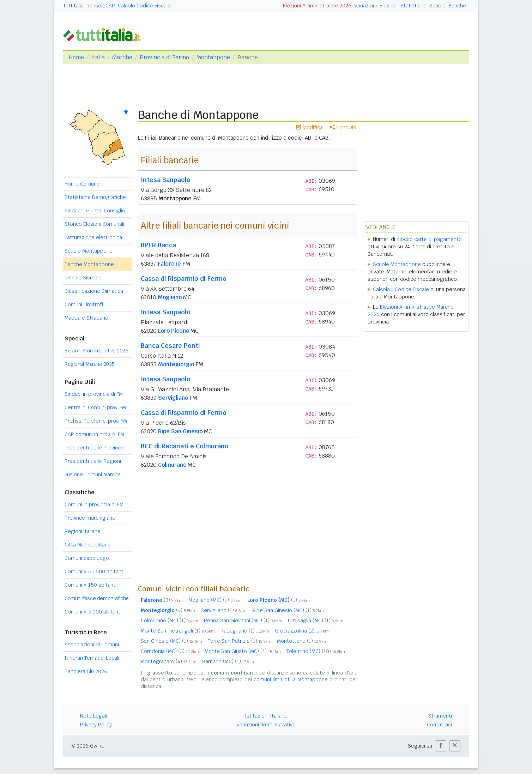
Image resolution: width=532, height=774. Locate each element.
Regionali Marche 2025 (90, 364)
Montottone (302, 641)
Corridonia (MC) (170, 651)
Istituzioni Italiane (266, 716)
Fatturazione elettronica (93, 237)
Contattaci (439, 725)
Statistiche (413, 6)
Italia (98, 57)
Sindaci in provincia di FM (94, 394)
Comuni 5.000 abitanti (93, 612)
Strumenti (440, 716)
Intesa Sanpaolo (166, 180)
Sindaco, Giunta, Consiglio (95, 211)
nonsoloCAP (101, 6)
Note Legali (93, 716)
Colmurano (172, 465)
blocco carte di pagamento (429, 239)
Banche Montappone (89, 264)
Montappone (213, 57)
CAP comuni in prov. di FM (94, 434)
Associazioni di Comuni (92, 645)
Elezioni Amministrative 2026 (317, 6)
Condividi (344, 127)
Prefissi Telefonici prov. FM (96, 421)
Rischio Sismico (83, 278)
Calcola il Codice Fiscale (401, 289)
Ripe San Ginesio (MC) (288, 610)
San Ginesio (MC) (171, 641)
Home (76, 57)
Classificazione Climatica (94, 291)
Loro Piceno (174, 331)
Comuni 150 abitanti (90, 585)
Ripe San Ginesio (180, 431)
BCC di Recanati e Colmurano (185, 446)
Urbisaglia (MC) (316, 621)
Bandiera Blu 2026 (86, 671)
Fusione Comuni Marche (93, 474)
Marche (122, 57)
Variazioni (365, 6)
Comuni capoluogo (87, 558)
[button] (441, 746)
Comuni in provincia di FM (94, 504)
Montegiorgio (176, 364)
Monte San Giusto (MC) (243, 651)
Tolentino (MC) (316, 651)
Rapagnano (245, 631)
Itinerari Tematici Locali (92, 658)
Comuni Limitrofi (84, 304)
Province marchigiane (90, 518)
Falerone (169, 264)
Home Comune (82, 184)
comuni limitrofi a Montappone (291, 679)
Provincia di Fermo (164, 57)
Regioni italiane (83, 531)
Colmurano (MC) (170, 621)
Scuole (437, 6)
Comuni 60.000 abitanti (95, 572)
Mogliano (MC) (215, 600)
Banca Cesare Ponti (170, 346)
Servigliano (173, 398)
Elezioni (389, 6)
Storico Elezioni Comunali (94, 224)
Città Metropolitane (88, 545)
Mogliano (170, 297)
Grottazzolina (302, 631)
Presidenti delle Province (94, 448)
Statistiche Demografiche (95, 197)
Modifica (310, 127)
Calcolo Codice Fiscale (144, 6)
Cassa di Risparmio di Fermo (184, 279)
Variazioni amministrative (266, 725)
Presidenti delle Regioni (93, 461)
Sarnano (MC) (229, 661)
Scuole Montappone (89, 251)
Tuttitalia (73, 6)
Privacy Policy (96, 725)
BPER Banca (158, 245)
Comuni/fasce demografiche (97, 598)
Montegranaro (169, 661)
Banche (457, 6)
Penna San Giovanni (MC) (243, 621)
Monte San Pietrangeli (178, 631)
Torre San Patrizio (240, 641)
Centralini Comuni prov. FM (95, 407)
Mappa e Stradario (86, 318)
